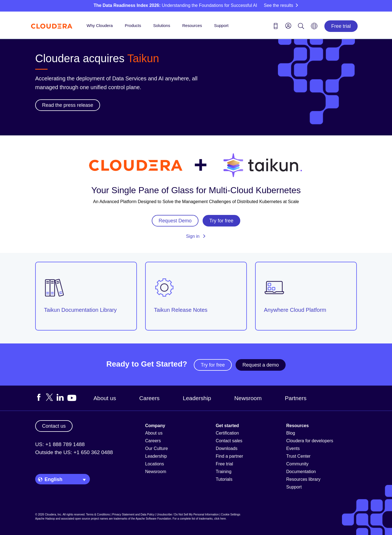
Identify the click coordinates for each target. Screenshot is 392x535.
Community (297, 464)
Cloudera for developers (310, 441)
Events (293, 448)
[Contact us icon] (276, 27)
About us (105, 398)
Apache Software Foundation (153, 519)
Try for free (213, 365)
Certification (227, 433)
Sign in (196, 236)
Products (133, 25)
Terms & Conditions (98, 514)
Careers (150, 398)
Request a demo (261, 365)
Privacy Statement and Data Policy (133, 514)
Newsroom (248, 398)
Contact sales (229, 441)
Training (224, 472)
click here (220, 519)
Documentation (301, 472)
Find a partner (230, 456)
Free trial (341, 26)
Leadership (197, 398)
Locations (155, 464)
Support (221, 25)
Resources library (303, 479)
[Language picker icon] (314, 28)
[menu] (288, 26)
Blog (291, 433)
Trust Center (298, 456)
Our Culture (157, 448)
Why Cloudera (100, 25)
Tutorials (224, 479)
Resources (192, 25)
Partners (296, 398)
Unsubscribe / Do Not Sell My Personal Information (188, 514)
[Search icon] (301, 27)
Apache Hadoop (45, 519)
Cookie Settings (231, 514)
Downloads (227, 448)
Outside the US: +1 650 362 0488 (74, 452)
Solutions (162, 25)
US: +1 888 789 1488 (60, 444)
